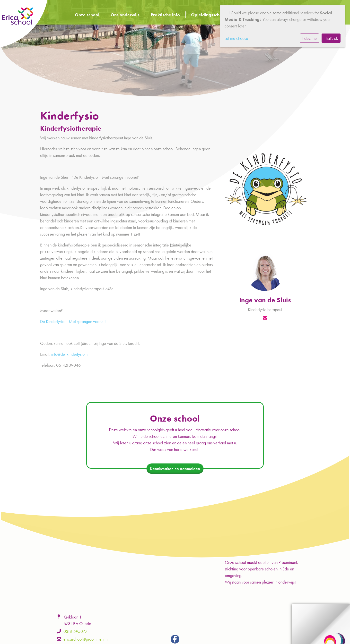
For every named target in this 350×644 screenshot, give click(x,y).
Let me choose (236, 38)
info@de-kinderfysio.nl (70, 354)
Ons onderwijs (125, 15)
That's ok (331, 38)
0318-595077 (75, 631)
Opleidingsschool (209, 15)
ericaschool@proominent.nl (86, 639)
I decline (310, 38)
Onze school (87, 15)
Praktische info (165, 15)
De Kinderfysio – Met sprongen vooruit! (73, 321)
